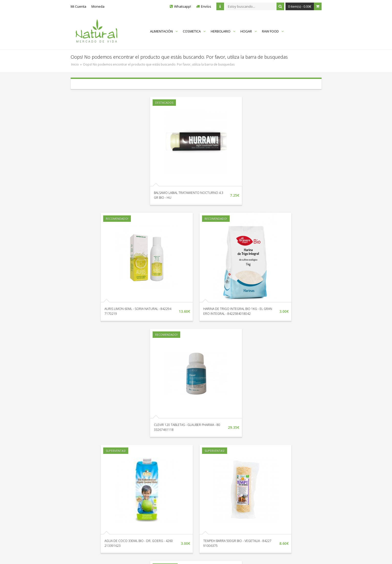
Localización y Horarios (165, 470)
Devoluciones (158, 477)
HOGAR (249, 31)
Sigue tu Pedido (159, 484)
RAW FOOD (273, 31)
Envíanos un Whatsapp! (97, 481)
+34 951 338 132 (91, 471)
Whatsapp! (183, 6)
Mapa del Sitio (219, 470)
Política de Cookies (270, 499)
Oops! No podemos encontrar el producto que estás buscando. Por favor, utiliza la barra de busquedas (159, 64)
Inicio (75, 64)
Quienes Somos (267, 470)
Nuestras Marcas (221, 477)
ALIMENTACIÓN (164, 31)
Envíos (206, 6)
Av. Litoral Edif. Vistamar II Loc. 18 (104, 492)
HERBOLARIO (223, 31)
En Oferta (215, 484)
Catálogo (215, 492)
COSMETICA (194, 31)
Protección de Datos (271, 484)
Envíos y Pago (266, 477)
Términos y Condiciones (274, 492)
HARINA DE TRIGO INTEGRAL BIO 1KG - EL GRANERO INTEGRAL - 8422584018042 (189, 314)
